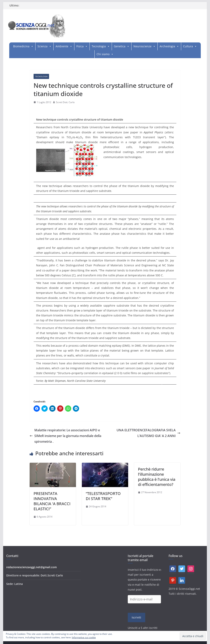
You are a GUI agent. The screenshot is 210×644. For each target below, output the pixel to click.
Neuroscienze (142, 46)
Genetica (120, 46)
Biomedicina (21, 46)
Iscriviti (136, 617)
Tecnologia (99, 46)
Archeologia (167, 46)
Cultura (188, 46)
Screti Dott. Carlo (65, 102)
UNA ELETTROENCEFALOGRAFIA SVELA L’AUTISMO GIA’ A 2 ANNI (148, 433)
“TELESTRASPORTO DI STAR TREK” (103, 496)
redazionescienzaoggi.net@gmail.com (31, 567)
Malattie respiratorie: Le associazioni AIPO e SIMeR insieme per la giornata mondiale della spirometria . (65, 436)
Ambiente (62, 46)
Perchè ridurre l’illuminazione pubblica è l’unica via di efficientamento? (157, 477)
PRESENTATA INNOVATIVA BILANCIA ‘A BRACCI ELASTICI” (52, 501)
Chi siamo (103, 54)
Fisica (80, 46)
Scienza (42, 46)
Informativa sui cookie (84, 637)
